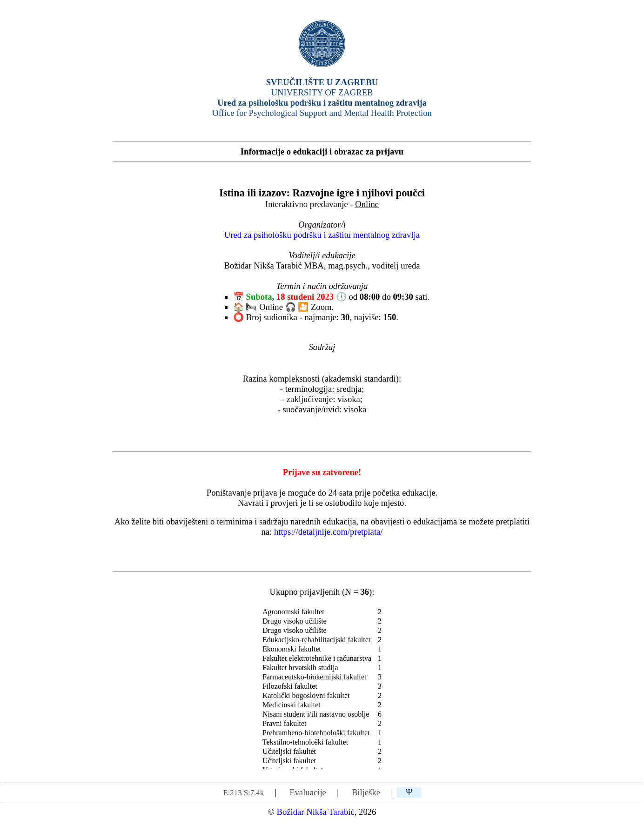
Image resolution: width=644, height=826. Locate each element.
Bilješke (366, 792)
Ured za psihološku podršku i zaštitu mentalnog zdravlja (322, 235)
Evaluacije (308, 792)
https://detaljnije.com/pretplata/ (329, 532)
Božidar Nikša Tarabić (315, 812)
